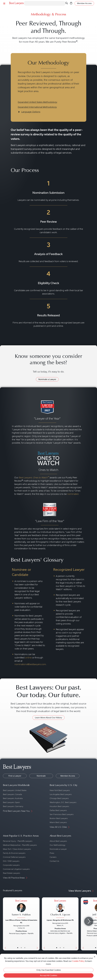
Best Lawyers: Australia (13, 798)
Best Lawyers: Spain (11, 802)
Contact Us (54, 861)
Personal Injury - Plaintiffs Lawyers (18, 841)
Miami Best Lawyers (58, 822)
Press (52, 853)
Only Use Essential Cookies (49, 970)
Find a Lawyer (15, 776)
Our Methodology (58, 845)
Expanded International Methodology (37, 107)
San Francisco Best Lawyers (62, 814)
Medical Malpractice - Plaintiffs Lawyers (20, 845)
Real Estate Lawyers (12, 873)
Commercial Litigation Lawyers (16, 869)
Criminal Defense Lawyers (14, 857)
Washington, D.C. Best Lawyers (63, 802)
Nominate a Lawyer (47, 379)
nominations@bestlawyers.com (30, 664)
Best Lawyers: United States (15, 790)
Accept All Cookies (49, 975)
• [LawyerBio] (21, 948)
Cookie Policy (78, 961)
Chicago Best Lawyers (59, 798)
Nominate (41, 776)
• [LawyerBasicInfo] (18, 948)
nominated (73, 494)
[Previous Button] (5, 924)
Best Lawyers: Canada (12, 794)
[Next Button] (38, 924)
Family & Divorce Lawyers (14, 853)
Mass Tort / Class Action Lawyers (17, 849)
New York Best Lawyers (60, 790)
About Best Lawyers (58, 841)
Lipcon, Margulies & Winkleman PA (60, 920)
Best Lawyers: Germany (13, 806)
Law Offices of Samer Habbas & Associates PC (21, 921)
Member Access (68, 776)
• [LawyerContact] (25, 948)
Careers (53, 857)
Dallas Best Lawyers (58, 810)
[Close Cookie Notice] (95, 956)
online (28, 658)
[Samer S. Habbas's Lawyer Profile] (21, 909)
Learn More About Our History (48, 718)
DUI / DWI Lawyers (11, 861)
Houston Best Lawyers (59, 806)
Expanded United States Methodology (38, 102)
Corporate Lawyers (11, 865)
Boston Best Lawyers (59, 818)
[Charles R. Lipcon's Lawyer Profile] (60, 909)
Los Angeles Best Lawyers (61, 794)
